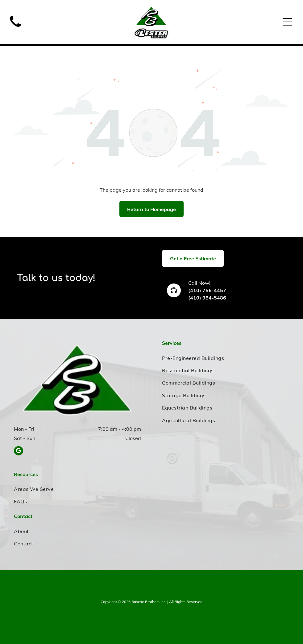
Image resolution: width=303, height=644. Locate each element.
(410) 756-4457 (207, 290)
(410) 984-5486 (207, 298)
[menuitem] (225, 358)
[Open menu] (287, 22)
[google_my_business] (19, 452)
